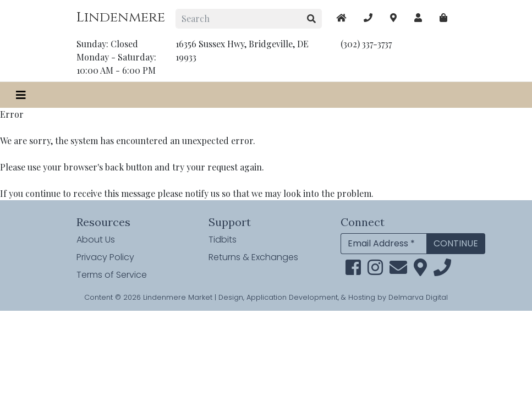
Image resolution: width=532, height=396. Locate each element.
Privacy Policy (105, 257)
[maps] (443, 18)
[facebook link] (353, 271)
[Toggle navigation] (21, 95)
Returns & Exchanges (253, 257)
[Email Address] (384, 244)
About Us (96, 240)
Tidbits (223, 240)
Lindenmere (121, 17)
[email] (398, 271)
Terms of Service (112, 275)
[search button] (312, 19)
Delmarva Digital (418, 297)
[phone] (442, 271)
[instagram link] (375, 271)
